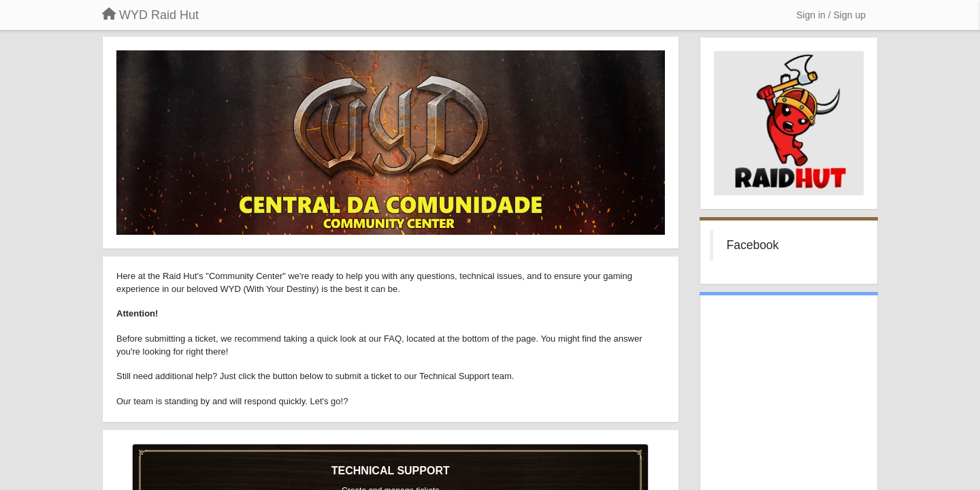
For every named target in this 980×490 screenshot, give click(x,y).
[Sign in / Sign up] (831, 15)
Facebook (753, 245)
